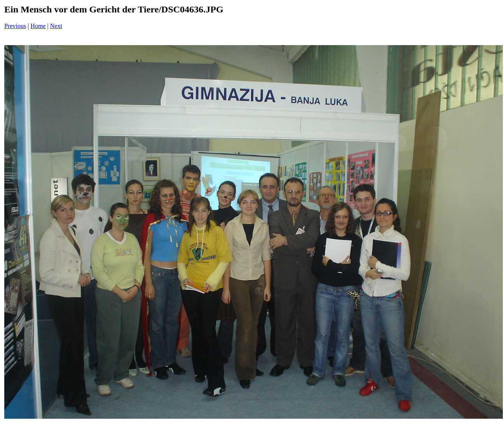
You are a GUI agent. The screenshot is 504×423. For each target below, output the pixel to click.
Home (38, 26)
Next (56, 26)
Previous (15, 26)
